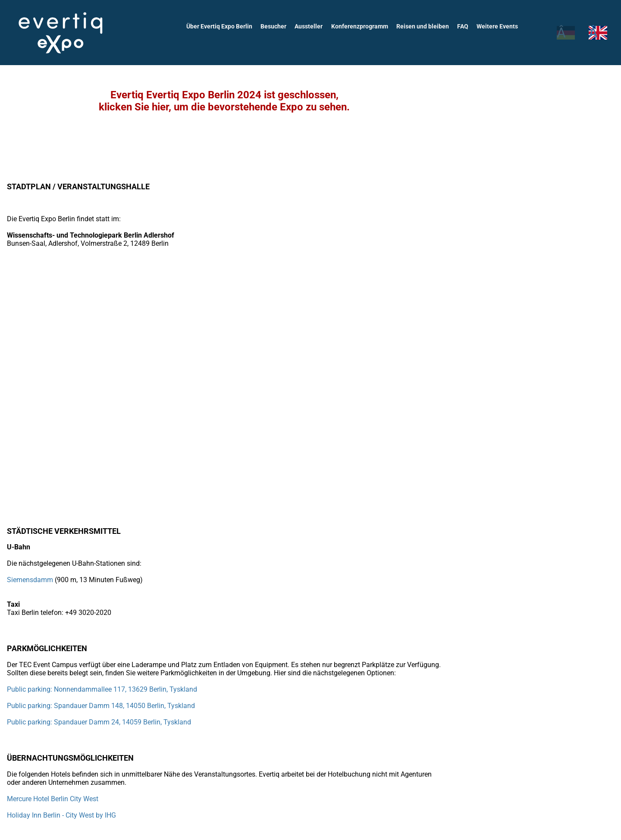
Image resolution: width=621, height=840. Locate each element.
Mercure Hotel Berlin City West (53, 799)
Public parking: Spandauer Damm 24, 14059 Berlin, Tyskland (99, 722)
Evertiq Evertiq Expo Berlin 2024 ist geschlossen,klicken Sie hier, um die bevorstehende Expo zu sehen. (224, 101)
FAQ (464, 26)
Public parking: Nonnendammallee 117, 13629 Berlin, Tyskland (102, 689)
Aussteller (312, 26)
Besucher (278, 26)
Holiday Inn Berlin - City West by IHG (62, 815)
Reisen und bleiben (424, 26)
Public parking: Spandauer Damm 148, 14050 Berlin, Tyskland (100, 706)
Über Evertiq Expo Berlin (223, 26)
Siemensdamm (30, 580)
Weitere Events (498, 26)
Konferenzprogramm (362, 26)
